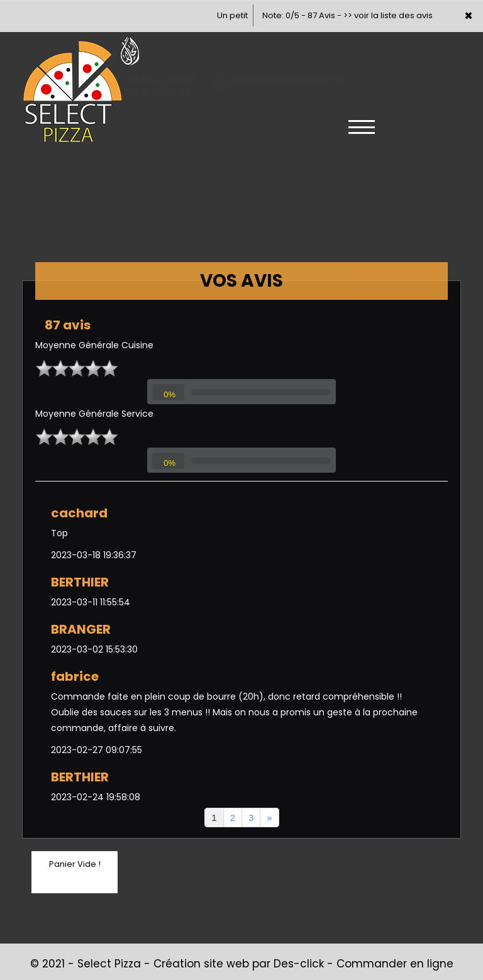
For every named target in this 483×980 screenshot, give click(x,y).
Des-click (299, 964)
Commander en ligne (395, 964)
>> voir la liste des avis (388, 15)
